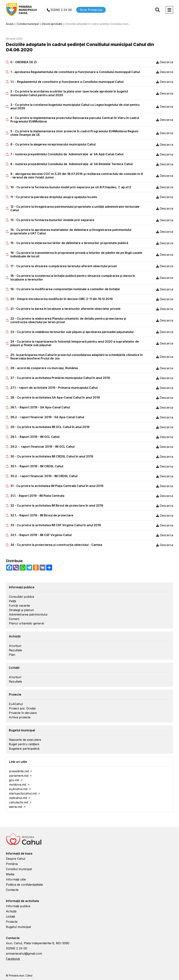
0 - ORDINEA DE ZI (23, 62)
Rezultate (15, 650)
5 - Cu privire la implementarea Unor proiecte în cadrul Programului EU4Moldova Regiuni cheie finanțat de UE (74, 133)
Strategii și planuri (21, 610)
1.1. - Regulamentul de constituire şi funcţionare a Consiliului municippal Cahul (67, 82)
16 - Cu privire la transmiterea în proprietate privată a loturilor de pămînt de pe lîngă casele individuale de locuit (76, 255)
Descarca (165, 62)
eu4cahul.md (18, 789)
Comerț (14, 619)
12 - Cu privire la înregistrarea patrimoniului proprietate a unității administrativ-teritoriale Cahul (75, 208)
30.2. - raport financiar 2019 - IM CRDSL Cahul (44, 476)
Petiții (12, 601)
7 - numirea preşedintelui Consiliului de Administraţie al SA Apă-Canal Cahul (67, 154)
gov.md (14, 780)
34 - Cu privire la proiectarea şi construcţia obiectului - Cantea (56, 545)
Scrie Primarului (91, 10)
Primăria (12, 864)
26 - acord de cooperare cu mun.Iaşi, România (44, 368)
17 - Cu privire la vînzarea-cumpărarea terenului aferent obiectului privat (64, 266)
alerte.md (16, 807)
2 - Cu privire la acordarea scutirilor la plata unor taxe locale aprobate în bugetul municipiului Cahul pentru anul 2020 (69, 93)
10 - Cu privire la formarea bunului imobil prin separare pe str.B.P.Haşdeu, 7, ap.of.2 (71, 187)
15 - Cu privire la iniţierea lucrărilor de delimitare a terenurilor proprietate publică (69, 243)
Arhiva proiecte (20, 717)
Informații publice (18, 906)
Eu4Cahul (16, 704)
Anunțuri (15, 646)
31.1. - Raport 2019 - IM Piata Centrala (37, 496)
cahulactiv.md (19, 802)
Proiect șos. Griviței (22, 708)
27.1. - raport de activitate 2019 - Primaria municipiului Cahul (54, 388)
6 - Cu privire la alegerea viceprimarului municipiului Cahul (53, 144)
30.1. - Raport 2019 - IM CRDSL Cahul (37, 466)
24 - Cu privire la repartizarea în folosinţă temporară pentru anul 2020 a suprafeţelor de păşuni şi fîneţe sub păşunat (75, 343)
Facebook (13, 959)
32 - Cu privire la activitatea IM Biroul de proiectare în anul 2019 (57, 506)
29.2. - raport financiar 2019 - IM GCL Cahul (42, 447)
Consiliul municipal (19, 869)
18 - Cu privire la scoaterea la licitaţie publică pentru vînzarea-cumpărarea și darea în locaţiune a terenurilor (73, 278)
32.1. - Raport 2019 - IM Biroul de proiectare (42, 515)
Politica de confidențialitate (24, 885)
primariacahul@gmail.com (24, 954)
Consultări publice (22, 597)
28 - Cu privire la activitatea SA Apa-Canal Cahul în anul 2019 (55, 398)
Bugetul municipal (18, 927)
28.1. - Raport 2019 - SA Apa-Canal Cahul (40, 407)
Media (10, 874)
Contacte (12, 890)
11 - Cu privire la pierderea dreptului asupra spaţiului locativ (54, 197)
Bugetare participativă (24, 749)
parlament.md (19, 776)
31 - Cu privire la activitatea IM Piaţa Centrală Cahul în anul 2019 (57, 486)
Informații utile (16, 879)
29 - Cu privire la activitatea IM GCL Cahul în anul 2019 (50, 427)
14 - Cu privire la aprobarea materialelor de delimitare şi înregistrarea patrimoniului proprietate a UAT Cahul (71, 232)
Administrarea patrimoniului (28, 614)
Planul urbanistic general (26, 623)
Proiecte (12, 922)
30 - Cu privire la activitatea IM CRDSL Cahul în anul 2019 (52, 456)
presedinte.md (19, 771)
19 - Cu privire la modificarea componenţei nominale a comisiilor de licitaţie (65, 289)
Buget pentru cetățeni (24, 744)
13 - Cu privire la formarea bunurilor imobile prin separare (52, 220)
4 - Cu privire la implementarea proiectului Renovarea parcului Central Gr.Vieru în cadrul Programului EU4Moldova (75, 120)
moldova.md (18, 785)
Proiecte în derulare (23, 713)
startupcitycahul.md (23, 793)
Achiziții (11, 911)
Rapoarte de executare (25, 740)
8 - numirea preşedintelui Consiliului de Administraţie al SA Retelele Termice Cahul (71, 164)
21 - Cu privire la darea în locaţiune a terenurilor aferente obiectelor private (65, 309)
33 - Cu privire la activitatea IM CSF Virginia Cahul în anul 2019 (56, 525)
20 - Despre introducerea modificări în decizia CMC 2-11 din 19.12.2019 (62, 299)
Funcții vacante (19, 606)
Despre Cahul (16, 859)
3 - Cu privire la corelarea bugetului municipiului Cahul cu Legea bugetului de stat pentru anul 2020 (75, 107)
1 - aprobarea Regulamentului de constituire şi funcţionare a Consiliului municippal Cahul (75, 72)
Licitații (10, 916)
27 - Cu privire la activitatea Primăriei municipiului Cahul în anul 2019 (60, 378)
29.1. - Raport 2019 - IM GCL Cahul (35, 437)
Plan (12, 655)
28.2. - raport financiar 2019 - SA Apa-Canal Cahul (47, 417)
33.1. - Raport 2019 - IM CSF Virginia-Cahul (41, 535)
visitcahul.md (18, 798)
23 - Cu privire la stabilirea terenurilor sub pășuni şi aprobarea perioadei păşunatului (72, 332)
